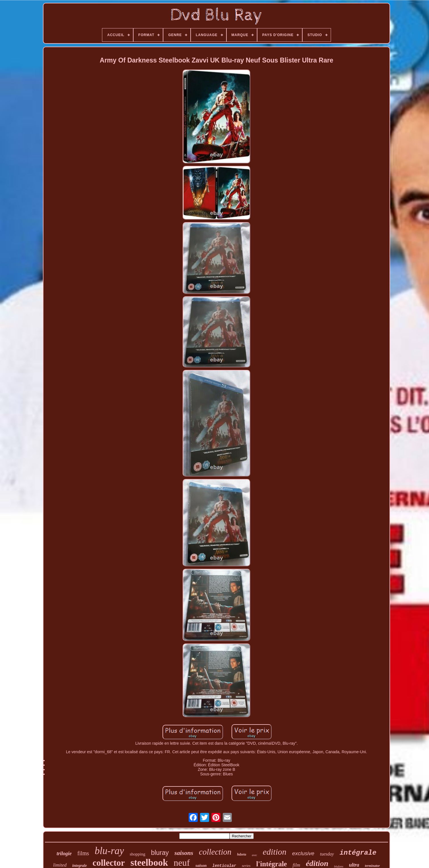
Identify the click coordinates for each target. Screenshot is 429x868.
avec (254, 855)
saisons (184, 853)
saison (201, 865)
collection (215, 852)
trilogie (64, 854)
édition (317, 863)
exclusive (303, 853)
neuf (182, 863)
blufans (339, 866)
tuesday (327, 854)
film (296, 865)
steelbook (149, 863)
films (83, 853)
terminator (372, 866)
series (246, 866)
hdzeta (241, 854)
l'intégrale (272, 864)
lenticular (224, 866)
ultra (354, 865)
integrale (79, 866)
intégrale (358, 853)
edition (275, 852)
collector (109, 863)
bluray (160, 853)
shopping (137, 854)
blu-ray (109, 851)
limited (60, 865)
